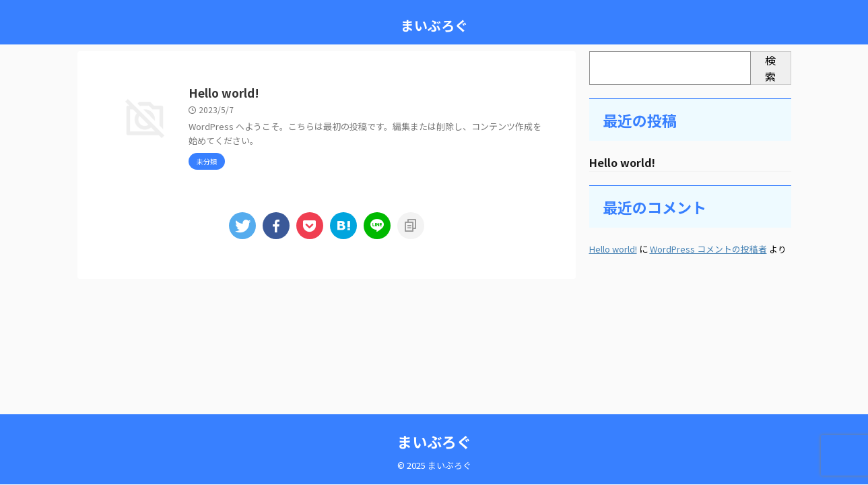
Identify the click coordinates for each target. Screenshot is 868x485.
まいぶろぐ (434, 25)
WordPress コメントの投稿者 (708, 250)
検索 (770, 68)
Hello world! (289, 94)
